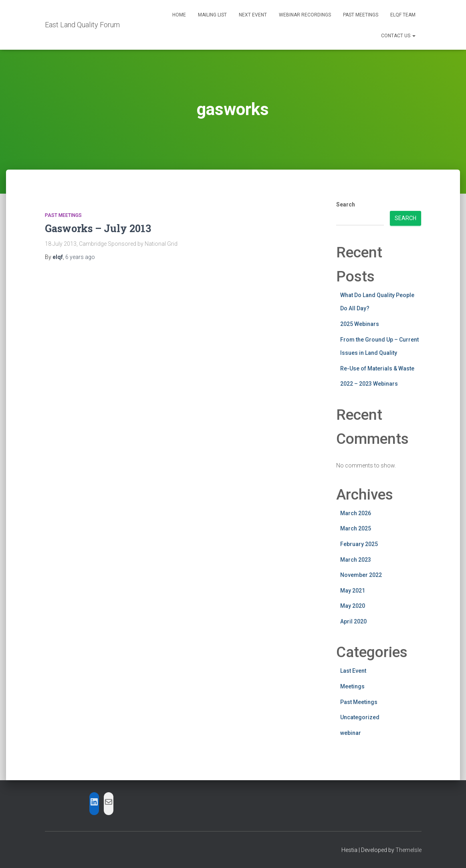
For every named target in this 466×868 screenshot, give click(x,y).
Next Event (253, 15)
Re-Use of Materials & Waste (377, 368)
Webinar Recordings (305, 15)
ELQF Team (403, 15)
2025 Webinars (360, 324)
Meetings (352, 686)
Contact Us (398, 36)
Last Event (353, 671)
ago (80, 257)
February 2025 (359, 544)
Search (346, 204)
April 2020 (353, 621)
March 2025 (356, 528)
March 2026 (356, 513)
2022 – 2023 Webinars (369, 384)
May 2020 (353, 606)
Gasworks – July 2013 (98, 228)
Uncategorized (360, 717)
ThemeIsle (409, 850)
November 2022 (361, 575)
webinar (351, 733)
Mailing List (212, 15)
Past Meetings (361, 15)
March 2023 (356, 560)
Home (179, 15)
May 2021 (353, 591)
